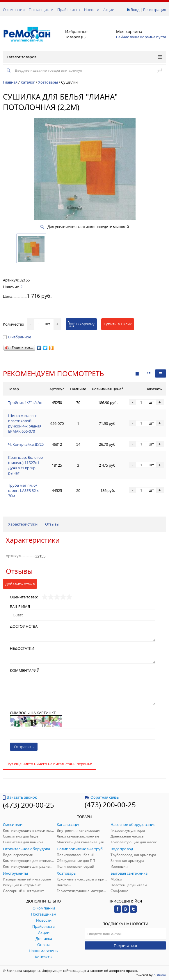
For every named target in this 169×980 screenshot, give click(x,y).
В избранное (17, 337)
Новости (92, 10)
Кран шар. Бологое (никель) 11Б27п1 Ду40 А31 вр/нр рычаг (25, 465)
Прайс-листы (69, 10)
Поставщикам (41, 10)
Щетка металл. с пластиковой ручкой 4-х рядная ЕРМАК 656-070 (25, 423)
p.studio (160, 975)
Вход (135, 10)
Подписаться (125, 945)
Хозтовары (48, 82)
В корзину (81, 324)
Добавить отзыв (20, 584)
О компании (14, 10)
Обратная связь (102, 797)
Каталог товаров (84, 57)
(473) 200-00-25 (29, 805)
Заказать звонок (20, 797)
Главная (10, 82)
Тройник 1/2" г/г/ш (25, 403)
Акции (109, 10)
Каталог (28, 82)
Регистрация (155, 10)
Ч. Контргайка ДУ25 (26, 444)
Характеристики (23, 524)
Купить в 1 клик (118, 324)
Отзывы (52, 524)
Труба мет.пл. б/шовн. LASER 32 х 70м (23, 490)
